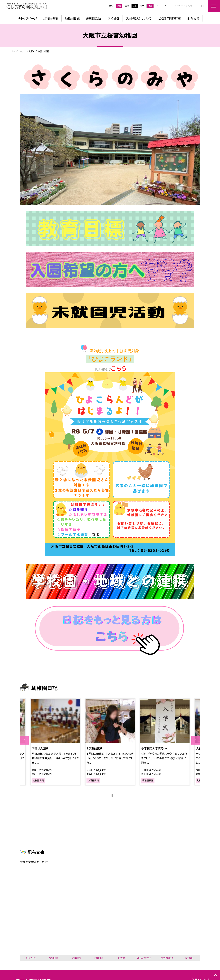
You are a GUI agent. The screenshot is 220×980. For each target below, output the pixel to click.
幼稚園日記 (72, 18)
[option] (56, 742)
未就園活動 (94, 18)
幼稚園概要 (51, 18)
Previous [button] (24, 740)
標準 (150, 6)
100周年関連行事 (170, 18)
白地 (127, 6)
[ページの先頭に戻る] (216, 976)
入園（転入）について (139, 18)
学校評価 (113, 18)
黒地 (135, 6)
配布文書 (193, 18)
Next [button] (196, 740)
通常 (119, 6)
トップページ (29, 18)
